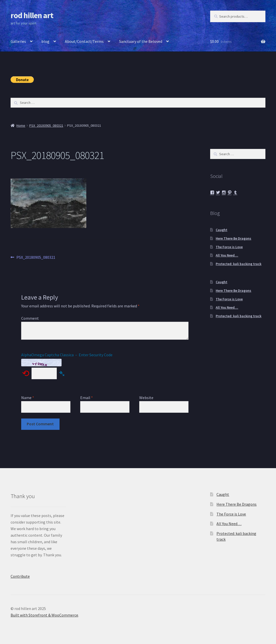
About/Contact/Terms (84, 41)
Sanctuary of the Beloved (141, 41)
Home (21, 125)
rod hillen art (32, 15)
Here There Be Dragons (233, 238)
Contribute (20, 576)
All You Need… (227, 255)
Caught (222, 230)
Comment (30, 318)
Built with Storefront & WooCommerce (44, 615)
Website (146, 398)
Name (28, 398)
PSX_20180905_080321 (46, 125)
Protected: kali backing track (239, 264)
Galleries (18, 41)
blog (45, 41)
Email (87, 398)
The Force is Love (229, 247)
